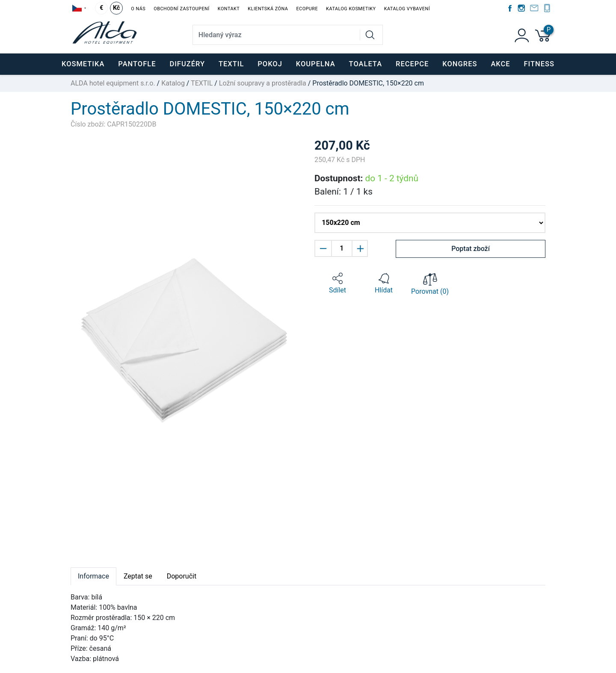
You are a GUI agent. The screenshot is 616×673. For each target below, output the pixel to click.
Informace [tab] (93, 576)
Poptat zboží (471, 249)
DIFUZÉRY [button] (187, 64)
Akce (500, 64)
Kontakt (229, 9)
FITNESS (539, 64)
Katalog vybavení (407, 9)
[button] (338, 283)
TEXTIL (202, 83)
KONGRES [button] (460, 64)
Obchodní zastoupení (181, 9)
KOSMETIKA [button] (83, 64)
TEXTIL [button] (231, 64)
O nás (138, 9)
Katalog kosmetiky (351, 9)
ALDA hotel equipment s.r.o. (113, 83)
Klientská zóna (268, 9)
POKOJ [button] (270, 64)
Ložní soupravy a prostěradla (263, 83)
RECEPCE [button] (412, 64)
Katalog (173, 83)
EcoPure (307, 9)
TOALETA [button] (366, 64)
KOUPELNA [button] (316, 64)
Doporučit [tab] (182, 576)
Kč (116, 8)
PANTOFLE (137, 64)
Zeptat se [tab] (138, 576)
